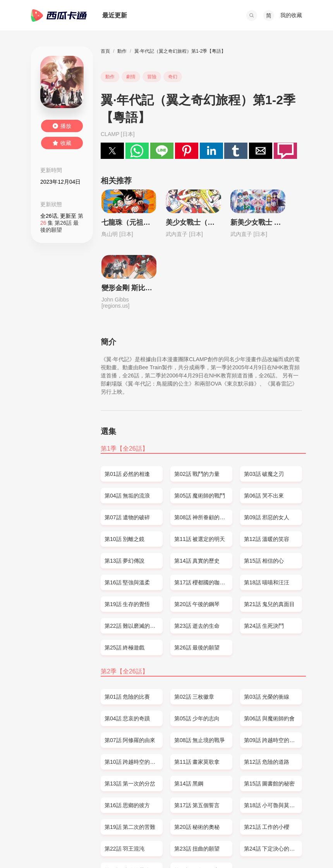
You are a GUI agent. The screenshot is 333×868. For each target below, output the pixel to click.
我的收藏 (291, 15)
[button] (252, 15)
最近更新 (115, 15)
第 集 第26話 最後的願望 (62, 223)
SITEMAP (65, 847)
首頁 (105, 51)
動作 (122, 51)
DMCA (89, 847)
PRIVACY (113, 847)
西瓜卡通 (59, 15)
